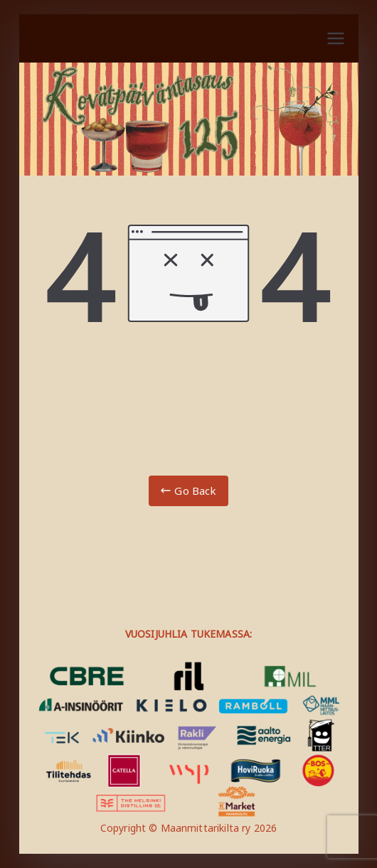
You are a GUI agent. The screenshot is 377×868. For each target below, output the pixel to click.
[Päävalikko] (336, 38)
